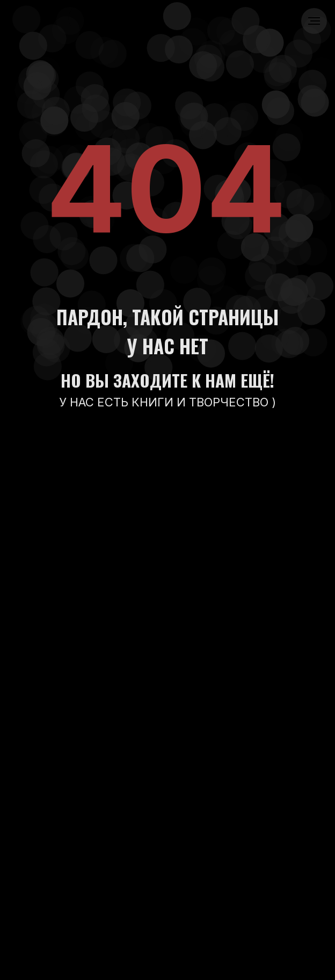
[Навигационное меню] (314, 21)
